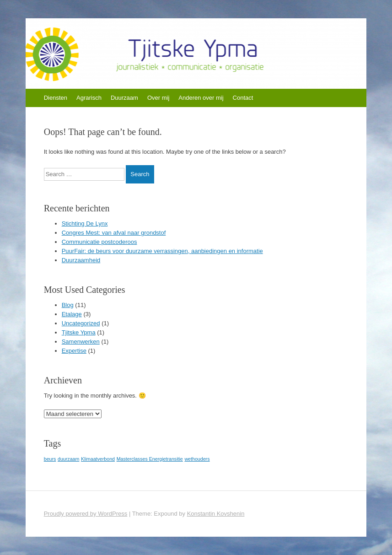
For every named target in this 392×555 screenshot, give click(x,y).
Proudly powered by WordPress (86, 514)
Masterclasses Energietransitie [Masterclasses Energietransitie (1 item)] (150, 459)
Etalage (72, 314)
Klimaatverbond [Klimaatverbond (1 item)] (98, 459)
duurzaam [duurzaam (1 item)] (68, 459)
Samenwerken (81, 342)
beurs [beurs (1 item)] (50, 459)
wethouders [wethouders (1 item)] (197, 459)
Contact (243, 98)
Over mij (158, 98)
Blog (68, 305)
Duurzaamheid (81, 260)
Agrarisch (89, 98)
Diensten (56, 98)
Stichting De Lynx (85, 224)
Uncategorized (81, 323)
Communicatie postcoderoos (99, 242)
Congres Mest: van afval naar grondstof (114, 233)
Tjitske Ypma (79, 332)
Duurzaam (124, 98)
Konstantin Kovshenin (216, 514)
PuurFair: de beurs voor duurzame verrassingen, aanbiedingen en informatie (162, 251)
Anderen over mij (201, 98)
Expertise (74, 351)
